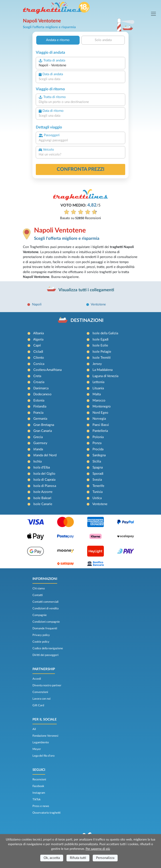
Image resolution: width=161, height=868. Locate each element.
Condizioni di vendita (45, 608)
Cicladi (38, 352)
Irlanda (38, 449)
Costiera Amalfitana (47, 370)
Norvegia (99, 419)
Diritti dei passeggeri (45, 655)
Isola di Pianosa (45, 486)
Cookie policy (41, 642)
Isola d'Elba (42, 467)
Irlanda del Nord (45, 455)
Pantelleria (100, 431)
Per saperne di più (98, 849)
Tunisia (98, 492)
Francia (38, 413)
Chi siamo (39, 589)
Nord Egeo (100, 413)
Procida (98, 449)
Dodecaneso (42, 394)
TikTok (37, 799)
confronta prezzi (81, 169)
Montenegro (102, 406)
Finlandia (40, 406)
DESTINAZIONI (87, 320)
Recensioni (39, 779)
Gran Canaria (43, 431)
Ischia (37, 462)
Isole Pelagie (102, 352)
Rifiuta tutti (78, 858)
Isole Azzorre (43, 492)
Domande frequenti (45, 628)
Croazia (39, 382)
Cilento (39, 358)
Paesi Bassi (101, 425)
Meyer (37, 749)
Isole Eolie (100, 345)
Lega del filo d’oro (43, 756)
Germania (40, 419)
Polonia (98, 437)
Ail (34, 729)
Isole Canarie (43, 504)
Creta (37, 376)
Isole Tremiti (102, 358)
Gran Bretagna (44, 425)
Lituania (98, 388)
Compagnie (40, 615)
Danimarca (41, 388)
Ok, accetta (52, 858)
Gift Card (38, 705)
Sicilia (97, 462)
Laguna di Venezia (105, 376)
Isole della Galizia (105, 333)
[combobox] (80, 66)
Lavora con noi (41, 699)
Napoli (37, 304)
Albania (38, 333)
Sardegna (99, 455)
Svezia (97, 480)
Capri (37, 345)
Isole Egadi (101, 340)
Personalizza (105, 858)
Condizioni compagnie (46, 622)
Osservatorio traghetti (46, 813)
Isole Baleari (42, 498)
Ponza (97, 443)
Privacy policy (41, 635)
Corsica (39, 364)
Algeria (38, 340)
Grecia (38, 437)
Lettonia (98, 382)
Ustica (97, 498)
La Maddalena (103, 370)
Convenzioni (40, 692)
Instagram (39, 793)
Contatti (38, 595)
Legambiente (41, 742)
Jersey (97, 364)
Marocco (99, 401)
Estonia (39, 401)
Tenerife (98, 486)
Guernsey (40, 443)
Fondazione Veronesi (45, 736)
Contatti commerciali (45, 602)
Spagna (98, 467)
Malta (97, 394)
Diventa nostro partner (47, 685)
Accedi (37, 679)
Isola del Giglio (44, 474)
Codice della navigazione (48, 648)
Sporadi (98, 474)
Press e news (41, 806)
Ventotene (98, 304)
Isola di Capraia (44, 480)
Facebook (38, 786)
